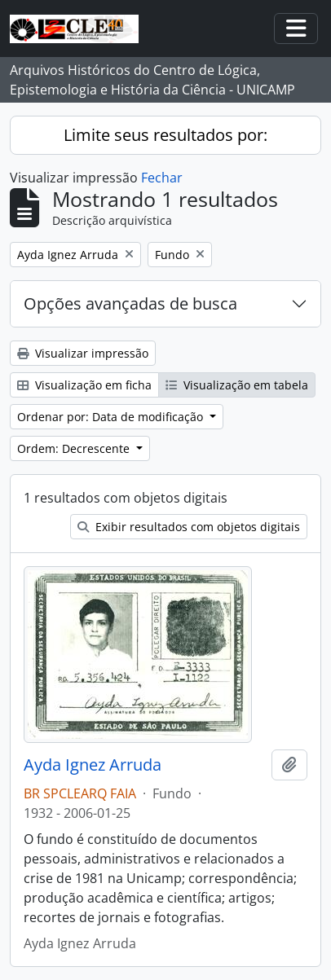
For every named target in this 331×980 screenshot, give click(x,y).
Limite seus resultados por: (165, 135)
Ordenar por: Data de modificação (112, 417)
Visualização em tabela (237, 385)
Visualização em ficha (84, 385)
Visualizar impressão (83, 353)
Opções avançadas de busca (130, 303)
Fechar (162, 178)
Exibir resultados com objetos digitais (189, 527)
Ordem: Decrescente (75, 448)
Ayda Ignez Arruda (93, 765)
